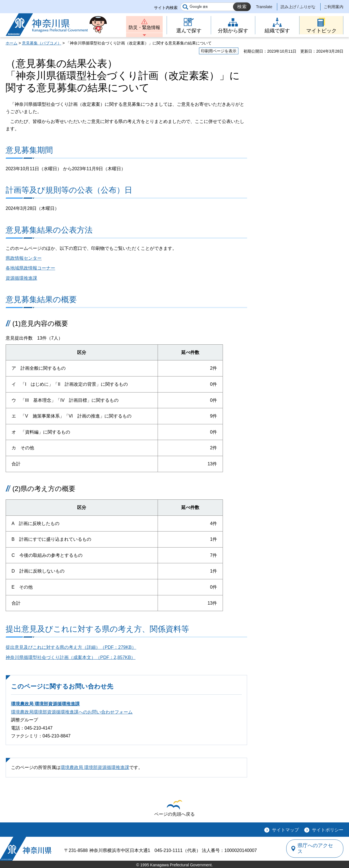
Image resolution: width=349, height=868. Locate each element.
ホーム (12, 43)
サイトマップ (285, 830)
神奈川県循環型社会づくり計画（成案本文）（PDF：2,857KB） (71, 657)
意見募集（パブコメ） (42, 43)
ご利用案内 (334, 7)
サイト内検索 (166, 8)
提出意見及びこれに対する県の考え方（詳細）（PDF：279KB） (71, 647)
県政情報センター (24, 258)
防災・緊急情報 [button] (144, 27)
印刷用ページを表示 (219, 51)
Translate (264, 7)
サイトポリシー (328, 830)
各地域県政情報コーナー (30, 268)
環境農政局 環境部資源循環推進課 (45, 704)
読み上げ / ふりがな (298, 7)
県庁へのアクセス (317, 849)
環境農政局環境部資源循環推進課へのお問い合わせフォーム (72, 712)
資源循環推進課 (21, 278)
